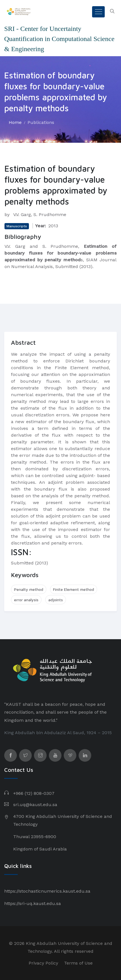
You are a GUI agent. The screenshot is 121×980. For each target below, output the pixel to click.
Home (15, 122)
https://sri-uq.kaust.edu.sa (33, 903)
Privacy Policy (43, 963)
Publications (41, 122)
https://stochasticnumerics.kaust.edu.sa (47, 891)
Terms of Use (78, 963)
